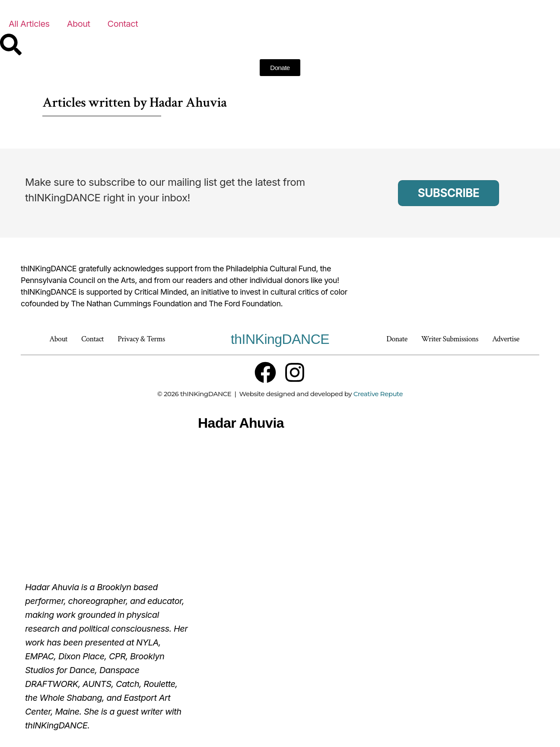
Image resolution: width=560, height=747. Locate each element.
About (79, 24)
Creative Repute (378, 394)
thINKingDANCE (280, 339)
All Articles (29, 24)
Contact (123, 24)
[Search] (11, 45)
